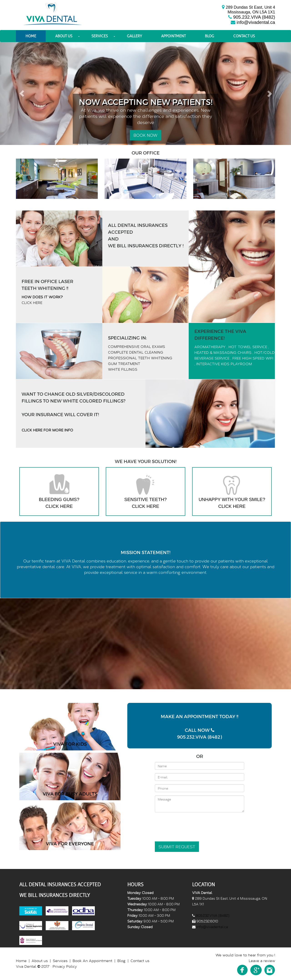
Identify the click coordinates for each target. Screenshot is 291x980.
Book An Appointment (92, 961)
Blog (209, 36)
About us (64, 36)
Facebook (242, 970)
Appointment (173, 36)
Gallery (134, 36)
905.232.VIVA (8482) (254, 17)
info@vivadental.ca (256, 22)
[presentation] (189, 825)
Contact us (244, 36)
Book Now (145, 135)
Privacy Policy (65, 966)
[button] (22, 94)
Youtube (256, 970)
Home (31, 36)
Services (100, 36)
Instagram (270, 970)
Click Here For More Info (47, 430)
